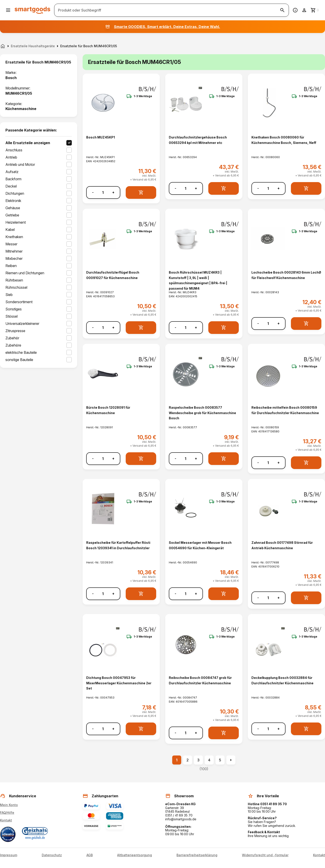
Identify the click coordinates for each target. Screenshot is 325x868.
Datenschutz (52, 855)
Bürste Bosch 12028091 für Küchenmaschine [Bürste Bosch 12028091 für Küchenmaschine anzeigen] (108, 410)
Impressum (9, 855)
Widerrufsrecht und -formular (265, 855)
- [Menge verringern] (93, 192)
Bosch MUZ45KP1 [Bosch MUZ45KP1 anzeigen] (101, 137)
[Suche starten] (282, 10)
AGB (90, 855)
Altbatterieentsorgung (135, 855)
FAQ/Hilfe (7, 813)
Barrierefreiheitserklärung (197, 855)
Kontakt (6, 820)
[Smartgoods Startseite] (32, 10)
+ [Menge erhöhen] (113, 192)
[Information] (295, 10)
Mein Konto (9, 805)
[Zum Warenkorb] (315, 10)
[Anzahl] (103, 192)
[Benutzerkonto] (304, 10)
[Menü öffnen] (8, 10)
